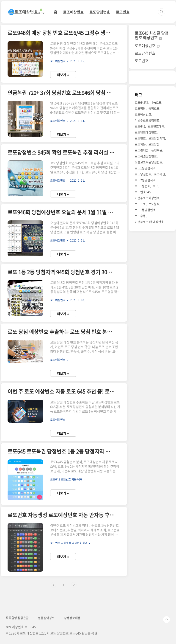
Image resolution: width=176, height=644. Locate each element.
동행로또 (154, 108)
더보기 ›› (63, 75)
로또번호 (123, 12)
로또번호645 (143, 192)
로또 (156, 186)
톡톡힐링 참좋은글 (17, 618)
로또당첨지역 (157, 138)
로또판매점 (142, 150)
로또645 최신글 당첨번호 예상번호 (152, 35)
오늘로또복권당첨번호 (148, 162)
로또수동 (140, 216)
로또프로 (140, 204)
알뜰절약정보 (46, 618)
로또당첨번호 (100, 12)
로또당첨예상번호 (146, 132)
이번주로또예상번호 (147, 198)
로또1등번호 (142, 186)
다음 (74, 585)
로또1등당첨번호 (145, 210)
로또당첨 (154, 144)
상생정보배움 (72, 618)
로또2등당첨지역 (145, 180)
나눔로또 (156, 102)
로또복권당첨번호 (146, 156)
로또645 (140, 126)
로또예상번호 (73, 12)
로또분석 (154, 204)
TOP (167, 620)
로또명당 (140, 108)
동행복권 (157, 150)
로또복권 (159, 174)
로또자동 (140, 144)
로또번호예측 (156, 126)
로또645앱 (141, 102)
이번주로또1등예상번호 (149, 222)
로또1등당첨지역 (145, 168)
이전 (54, 585)
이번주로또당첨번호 (147, 120)
